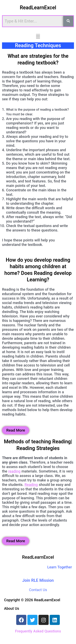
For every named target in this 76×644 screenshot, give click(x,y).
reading (14, 471)
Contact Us (38, 590)
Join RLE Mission (38, 580)
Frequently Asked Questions (38, 631)
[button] (38, 36)
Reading (31, 485)
